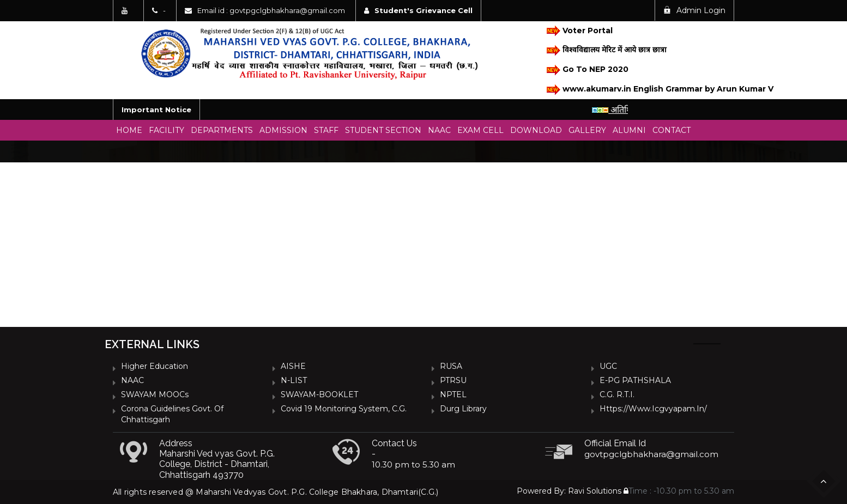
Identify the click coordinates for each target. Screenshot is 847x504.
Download (536, 130)
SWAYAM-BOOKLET (319, 394)
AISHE (293, 366)
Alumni (629, 130)
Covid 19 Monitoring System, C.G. (344, 409)
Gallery (587, 130)
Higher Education (155, 366)
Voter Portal (579, 31)
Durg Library (463, 409)
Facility (167, 130)
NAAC (439, 130)
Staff (326, 130)
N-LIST (294, 380)
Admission (283, 130)
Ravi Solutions (595, 491)
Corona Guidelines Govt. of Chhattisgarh (172, 414)
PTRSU (453, 380)
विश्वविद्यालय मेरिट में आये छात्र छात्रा (606, 50)
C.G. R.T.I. (617, 394)
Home (129, 130)
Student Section (383, 130)
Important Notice (156, 110)
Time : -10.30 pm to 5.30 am (679, 491)
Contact (671, 130)
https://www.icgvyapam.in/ (653, 409)
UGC (608, 366)
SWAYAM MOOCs (155, 394)
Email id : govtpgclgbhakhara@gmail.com (271, 10)
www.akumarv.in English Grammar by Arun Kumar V (654, 90)
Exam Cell (480, 130)
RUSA (451, 366)
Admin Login (694, 10)
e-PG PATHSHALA (635, 380)
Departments (222, 130)
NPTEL (453, 394)
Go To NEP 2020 (587, 70)
